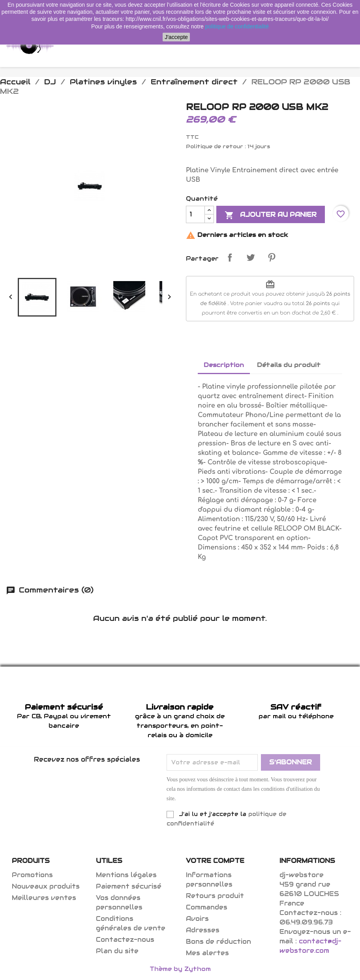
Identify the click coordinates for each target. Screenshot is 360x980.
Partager (230, 257)
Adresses (203, 930)
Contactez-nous (125, 940)
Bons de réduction (218, 942)
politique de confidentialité (237, 26)
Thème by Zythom (180, 969)
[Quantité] (195, 214)
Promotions (32, 875)
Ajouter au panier (271, 215)
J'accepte (176, 37)
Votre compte (215, 861)
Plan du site (117, 951)
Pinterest (272, 257)
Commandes (207, 907)
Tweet (251, 257)
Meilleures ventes (44, 898)
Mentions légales (126, 875)
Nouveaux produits (46, 886)
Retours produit (215, 896)
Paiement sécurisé (129, 886)
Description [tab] (224, 365)
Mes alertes (207, 953)
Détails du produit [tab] (289, 365)
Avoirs (197, 919)
